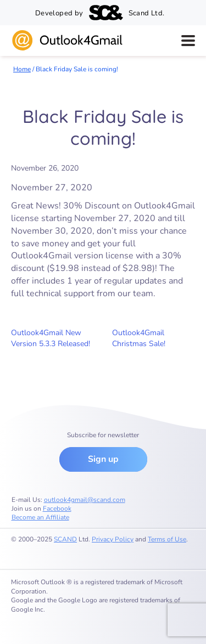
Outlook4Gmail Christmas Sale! (139, 338)
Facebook (57, 509)
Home (22, 69)
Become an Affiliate (40, 517)
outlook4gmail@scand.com (85, 500)
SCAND (65, 539)
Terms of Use (167, 539)
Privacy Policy (113, 539)
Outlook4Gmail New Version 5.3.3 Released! (51, 338)
